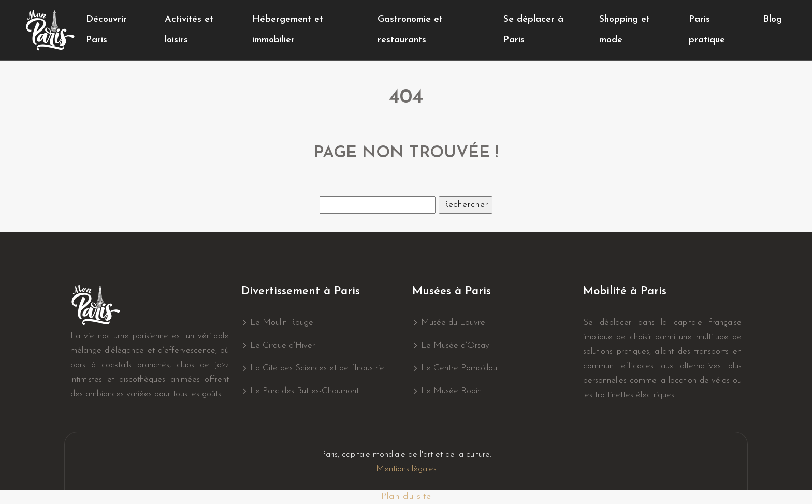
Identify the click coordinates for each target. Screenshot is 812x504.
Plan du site (406, 496)
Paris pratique (707, 30)
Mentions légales (406, 469)
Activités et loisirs (189, 30)
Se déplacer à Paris (533, 30)
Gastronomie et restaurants (410, 30)
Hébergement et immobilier (288, 30)
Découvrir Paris (106, 30)
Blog (773, 19)
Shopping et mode (625, 30)
